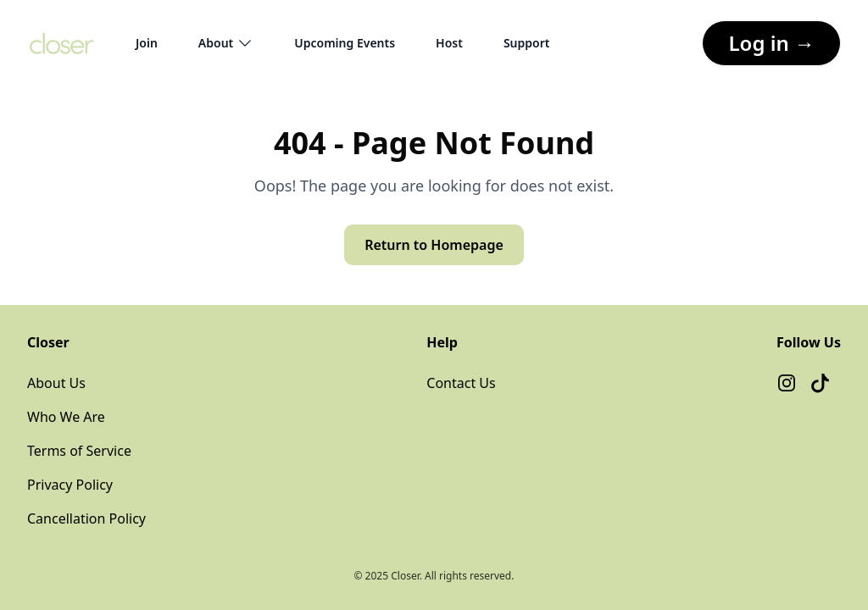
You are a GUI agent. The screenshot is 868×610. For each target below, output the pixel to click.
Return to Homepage (434, 245)
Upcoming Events (345, 43)
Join (147, 43)
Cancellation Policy (86, 518)
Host (449, 43)
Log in (771, 43)
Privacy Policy (70, 485)
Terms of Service (79, 451)
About (226, 43)
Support (527, 43)
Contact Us (461, 383)
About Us (56, 383)
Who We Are (66, 417)
